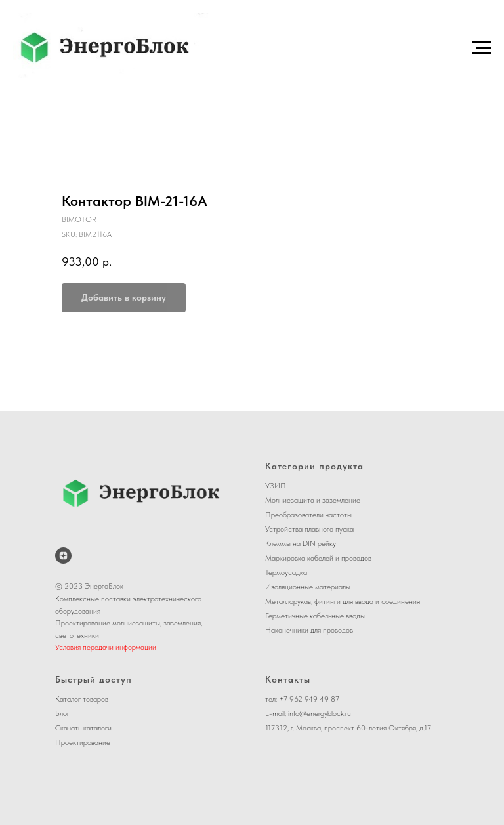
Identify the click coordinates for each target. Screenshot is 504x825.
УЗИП (276, 486)
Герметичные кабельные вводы (315, 616)
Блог (62, 713)
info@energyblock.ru (320, 713)
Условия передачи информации (106, 647)
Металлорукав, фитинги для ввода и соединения (343, 601)
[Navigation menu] (482, 48)
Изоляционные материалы (308, 587)
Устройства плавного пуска (309, 529)
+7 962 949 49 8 (307, 699)
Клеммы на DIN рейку (301, 543)
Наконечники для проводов (309, 630)
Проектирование (83, 742)
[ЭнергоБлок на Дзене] (63, 556)
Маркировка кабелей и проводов (318, 558)
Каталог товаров (82, 699)
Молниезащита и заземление (313, 500)
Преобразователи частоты (308, 515)
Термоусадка (286, 572)
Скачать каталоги (83, 728)
